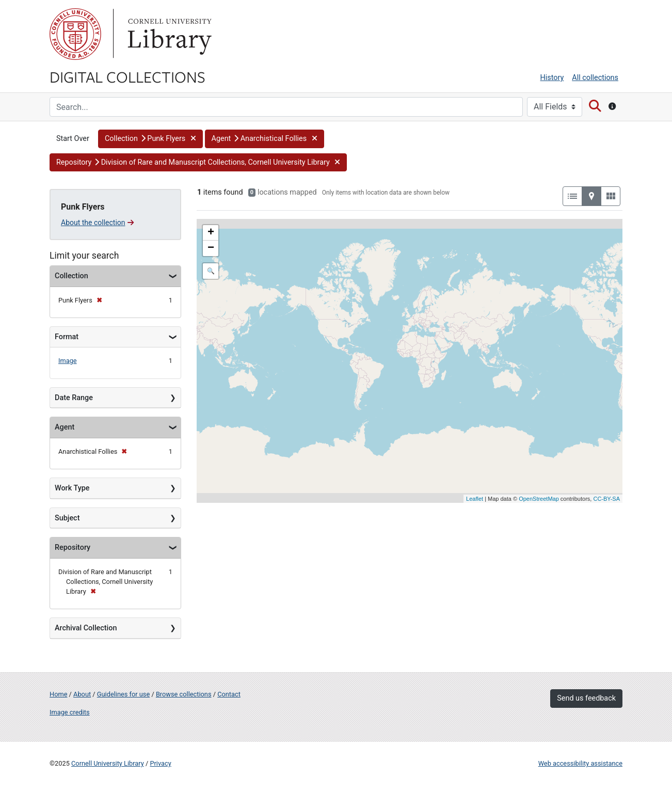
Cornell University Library (108, 763)
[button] (150, 139)
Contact (229, 694)
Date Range (74, 398)
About (82, 694)
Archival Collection (86, 628)
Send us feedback (586, 698)
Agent (65, 427)
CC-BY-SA (606, 499)
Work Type (72, 488)
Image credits (70, 712)
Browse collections (184, 694)
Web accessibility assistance (580, 763)
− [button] (211, 248)
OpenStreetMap (539, 499)
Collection (71, 276)
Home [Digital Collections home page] (58, 694)
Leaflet (475, 499)
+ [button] (211, 233)
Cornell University (75, 34)
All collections (595, 78)
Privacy (160, 763)
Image (68, 361)
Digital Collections (127, 76)
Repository (73, 548)
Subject (67, 518)
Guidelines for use (123, 694)
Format (67, 337)
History (552, 78)
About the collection (97, 223)
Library (168, 34)
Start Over (73, 139)
